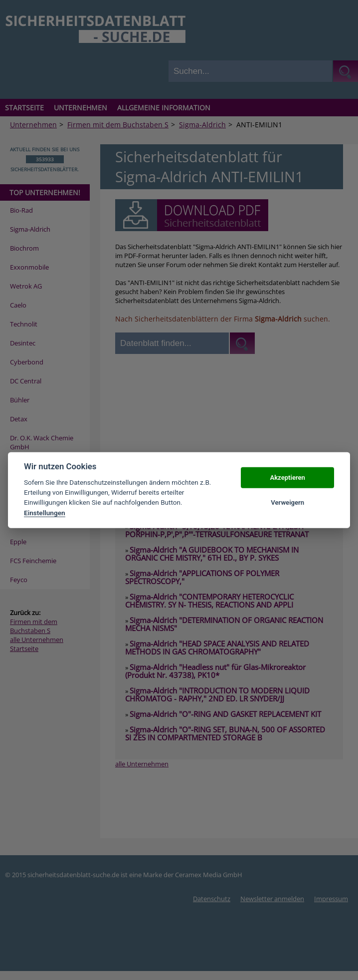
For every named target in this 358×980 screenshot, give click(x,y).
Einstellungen (45, 513)
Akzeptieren (287, 478)
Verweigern (287, 502)
